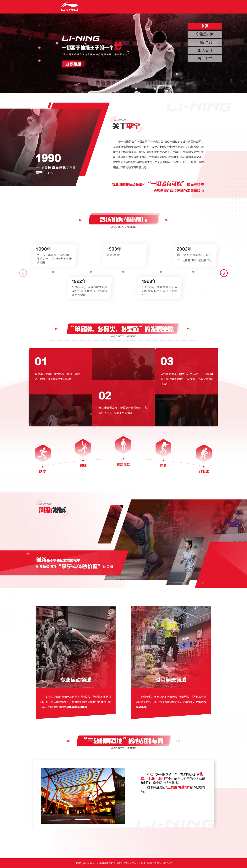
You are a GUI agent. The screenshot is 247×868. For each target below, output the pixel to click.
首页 (205, 26)
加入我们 (205, 50)
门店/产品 (205, 42)
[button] (224, 273)
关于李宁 (205, 58)
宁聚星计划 (205, 34)
